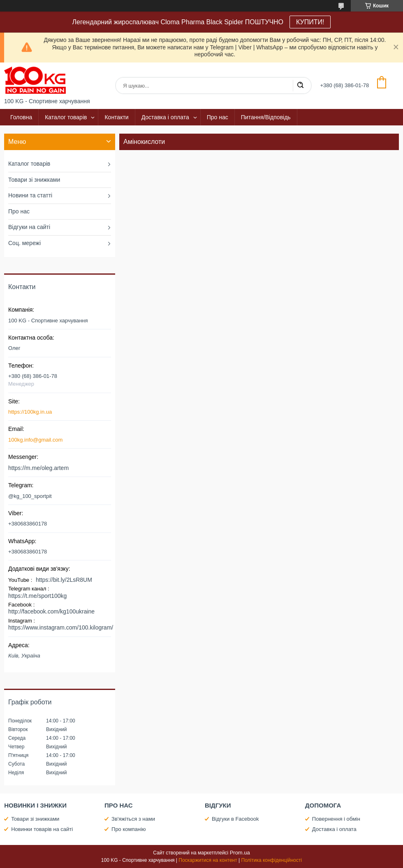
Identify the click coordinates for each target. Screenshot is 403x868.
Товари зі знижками (34, 180)
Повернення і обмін (336, 819)
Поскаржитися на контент (208, 860)
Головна (21, 117)
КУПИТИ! (310, 22)
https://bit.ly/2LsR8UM (64, 580)
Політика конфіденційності (272, 860)
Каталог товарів (66, 117)
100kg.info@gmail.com (35, 440)
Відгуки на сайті (29, 227)
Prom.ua (240, 853)
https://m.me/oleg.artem (38, 468)
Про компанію (129, 829)
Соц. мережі (24, 243)
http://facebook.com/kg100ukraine (51, 611)
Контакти (116, 117)
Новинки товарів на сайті (42, 829)
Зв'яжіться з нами (133, 819)
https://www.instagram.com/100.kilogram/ (61, 627)
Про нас (218, 117)
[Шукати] (300, 86)
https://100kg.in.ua (30, 412)
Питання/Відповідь (266, 117)
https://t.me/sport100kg (37, 596)
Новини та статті (30, 195)
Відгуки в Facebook (235, 819)
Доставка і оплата (165, 117)
